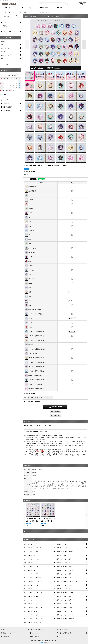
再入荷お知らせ (72, 292)
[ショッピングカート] (81, 4)
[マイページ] (85, 4)
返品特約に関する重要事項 (32, 401)
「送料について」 (35, 439)
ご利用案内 (35, 432)
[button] (79, 8)
